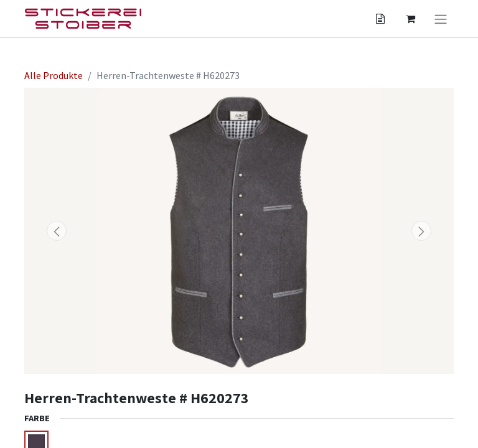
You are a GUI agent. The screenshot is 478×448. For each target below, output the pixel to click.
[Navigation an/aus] (441, 19)
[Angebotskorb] (380, 19)
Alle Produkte (54, 75)
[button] (57, 231)
